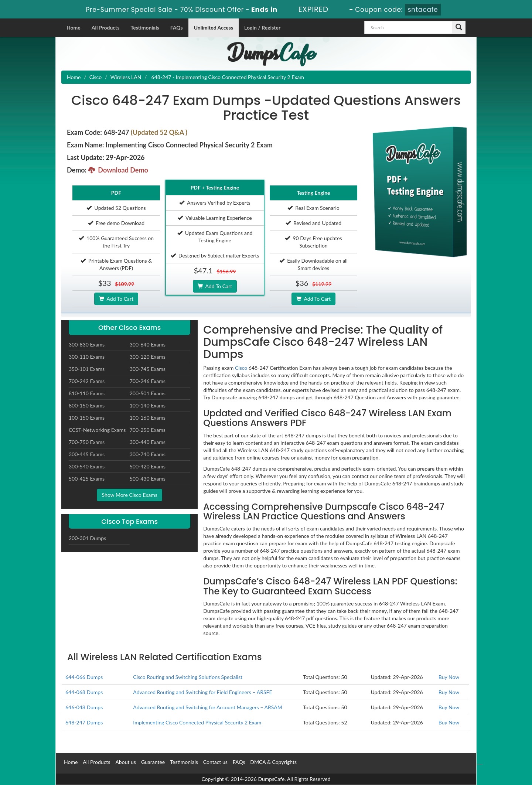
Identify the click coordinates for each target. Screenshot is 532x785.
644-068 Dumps (84, 692)
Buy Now (449, 677)
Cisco (96, 77)
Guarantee (153, 762)
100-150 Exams (87, 418)
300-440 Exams (148, 442)
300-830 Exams (87, 344)
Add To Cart (116, 299)
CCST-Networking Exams (97, 430)
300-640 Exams (148, 344)
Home (74, 28)
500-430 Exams (148, 479)
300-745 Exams (148, 369)
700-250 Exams (148, 430)
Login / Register (262, 28)
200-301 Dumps (87, 538)
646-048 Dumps (84, 707)
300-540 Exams (87, 466)
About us (126, 762)
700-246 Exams (148, 381)
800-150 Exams (87, 405)
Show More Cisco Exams (129, 495)
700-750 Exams (87, 442)
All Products (106, 28)
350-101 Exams (87, 369)
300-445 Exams (87, 454)
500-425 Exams (87, 479)
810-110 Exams (87, 393)
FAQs (177, 28)
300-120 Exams (148, 357)
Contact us (215, 762)
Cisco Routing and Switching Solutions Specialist (188, 677)
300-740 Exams (148, 454)
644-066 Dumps (84, 677)
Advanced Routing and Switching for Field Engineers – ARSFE (202, 692)
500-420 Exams (148, 466)
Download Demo (118, 170)
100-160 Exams (148, 418)
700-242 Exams (87, 381)
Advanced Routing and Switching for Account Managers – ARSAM (207, 707)
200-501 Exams (148, 393)
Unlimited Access (214, 28)
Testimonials (145, 28)
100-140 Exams (148, 405)
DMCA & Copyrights (273, 762)
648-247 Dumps (84, 722)
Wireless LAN (126, 77)
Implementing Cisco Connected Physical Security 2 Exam (197, 722)
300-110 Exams (87, 357)
